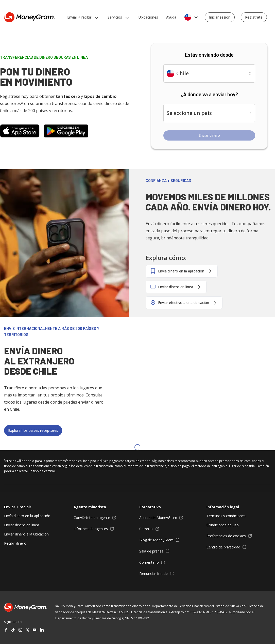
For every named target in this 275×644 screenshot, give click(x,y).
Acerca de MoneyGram (161, 518)
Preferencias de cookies (229, 536)
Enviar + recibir (18, 507)
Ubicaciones (148, 17)
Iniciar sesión (220, 17)
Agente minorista (90, 507)
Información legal (223, 507)
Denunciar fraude (157, 574)
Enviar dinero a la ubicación (26, 534)
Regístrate (254, 17)
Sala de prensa (154, 551)
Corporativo (150, 507)
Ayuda (171, 17)
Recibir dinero (15, 543)
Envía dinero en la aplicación (27, 516)
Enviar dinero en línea (22, 525)
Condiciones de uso (223, 525)
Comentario (152, 562)
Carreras (149, 529)
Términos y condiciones (226, 516)
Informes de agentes (94, 529)
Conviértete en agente (95, 518)
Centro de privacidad (226, 547)
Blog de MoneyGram (159, 540)
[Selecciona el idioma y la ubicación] (192, 17)
